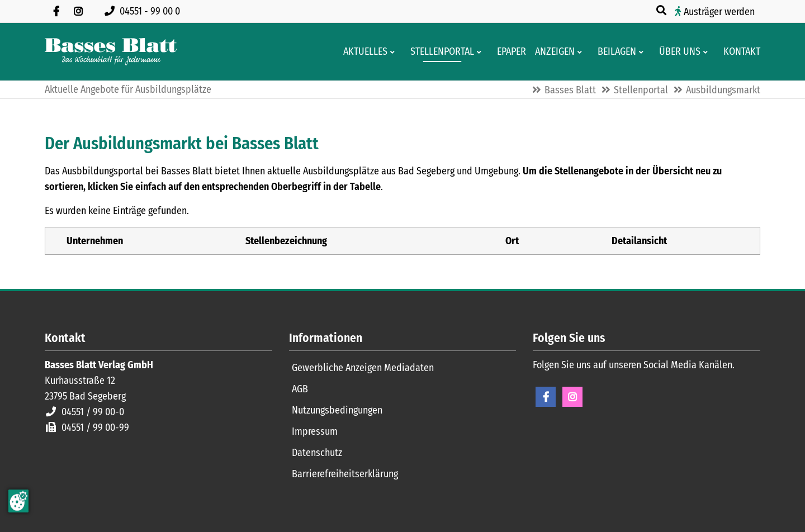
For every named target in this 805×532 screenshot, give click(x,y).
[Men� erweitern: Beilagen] (643, 52)
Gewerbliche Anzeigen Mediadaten (363, 368)
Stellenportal (641, 90)
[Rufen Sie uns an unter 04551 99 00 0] (145, 11)
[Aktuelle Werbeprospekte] (614, 52)
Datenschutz (317, 453)
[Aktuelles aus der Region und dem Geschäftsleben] (362, 52)
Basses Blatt (570, 90)
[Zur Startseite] (111, 52)
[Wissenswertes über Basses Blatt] (676, 52)
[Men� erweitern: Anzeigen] (582, 52)
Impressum (315, 431)
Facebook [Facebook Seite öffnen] (546, 397)
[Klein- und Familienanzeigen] (551, 52)
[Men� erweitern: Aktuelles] (394, 52)
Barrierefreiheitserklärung (345, 474)
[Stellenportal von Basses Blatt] (439, 52)
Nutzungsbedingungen (337, 410)
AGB (300, 389)
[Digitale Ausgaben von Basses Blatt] (508, 52)
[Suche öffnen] (662, 11)
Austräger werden (719, 12)
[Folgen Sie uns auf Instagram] (78, 11)
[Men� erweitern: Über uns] (707, 52)
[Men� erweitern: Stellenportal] (481, 52)
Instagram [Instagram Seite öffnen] (572, 397)
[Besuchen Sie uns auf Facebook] (56, 11)
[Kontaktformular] (738, 52)
